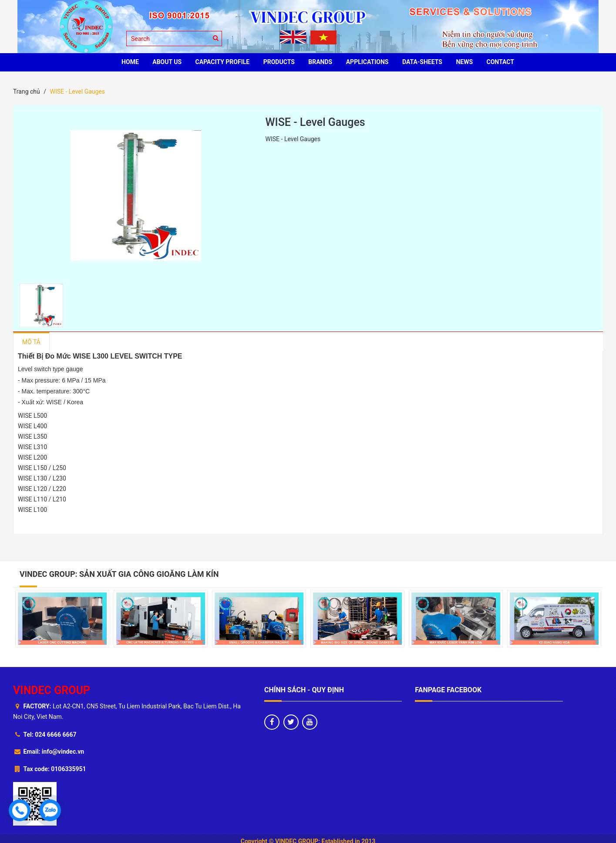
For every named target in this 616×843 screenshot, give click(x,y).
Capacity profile (223, 62)
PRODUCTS (279, 62)
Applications (367, 62)
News (464, 62)
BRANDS (320, 62)
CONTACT (500, 62)
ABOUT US (167, 62)
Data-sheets (422, 62)
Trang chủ (27, 91)
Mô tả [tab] (31, 342)
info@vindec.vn (63, 752)
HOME (130, 62)
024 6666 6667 (56, 735)
